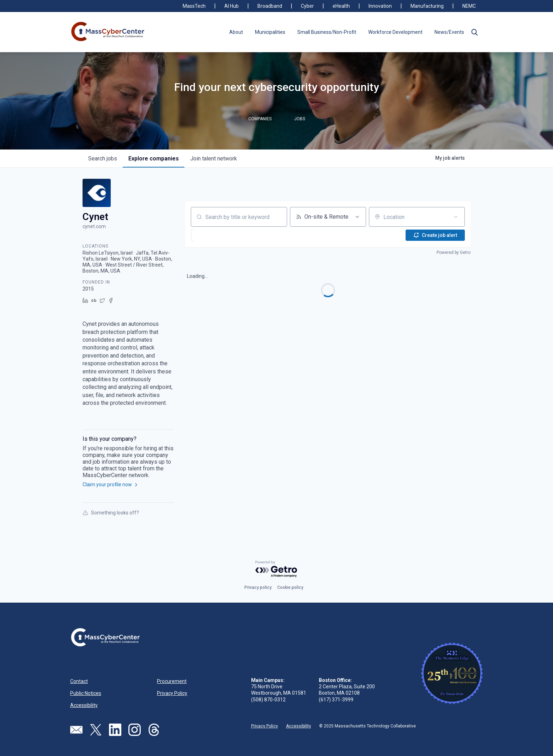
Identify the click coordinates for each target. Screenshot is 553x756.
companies (154, 158)
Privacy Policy (172, 693)
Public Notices (86, 693)
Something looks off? (111, 513)
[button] (474, 32)
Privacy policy (258, 587)
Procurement (172, 681)
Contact (79, 681)
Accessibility (84, 705)
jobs (103, 158)
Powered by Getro (454, 252)
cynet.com (94, 226)
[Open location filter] (456, 217)
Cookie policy (290, 587)
